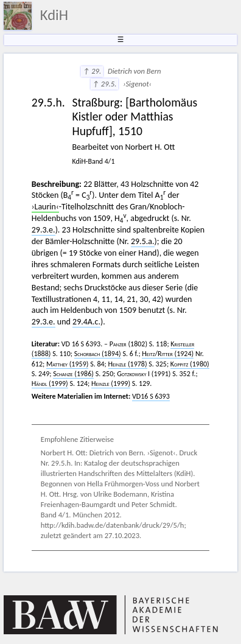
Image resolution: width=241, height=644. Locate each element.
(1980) (190, 364)
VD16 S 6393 (151, 396)
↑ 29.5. (105, 84)
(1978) (128, 364)
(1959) (67, 364)
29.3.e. (44, 230)
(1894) (98, 354)
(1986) (73, 374)
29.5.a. (143, 241)
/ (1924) (168, 354)
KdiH (54, 15)
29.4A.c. (86, 322)
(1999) (50, 383)
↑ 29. (92, 71)
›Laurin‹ (45, 207)
